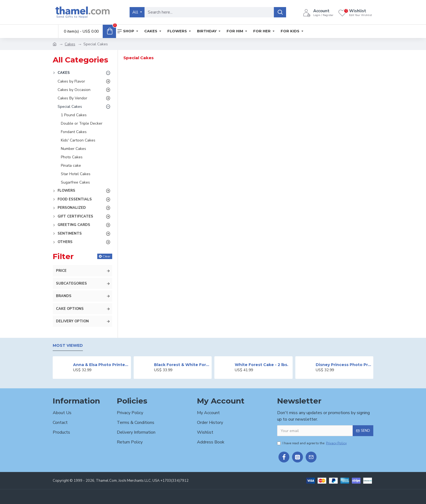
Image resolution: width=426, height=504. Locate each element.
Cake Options (70, 309)
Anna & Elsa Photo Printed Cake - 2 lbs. (101, 365)
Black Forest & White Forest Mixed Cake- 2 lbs (182, 365)
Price (61, 271)
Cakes (70, 44)
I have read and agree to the (312, 443)
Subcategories (71, 283)
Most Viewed (68, 346)
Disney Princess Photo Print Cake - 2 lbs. (344, 365)
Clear (106, 256)
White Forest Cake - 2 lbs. (261, 365)
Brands (64, 296)
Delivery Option (72, 321)
